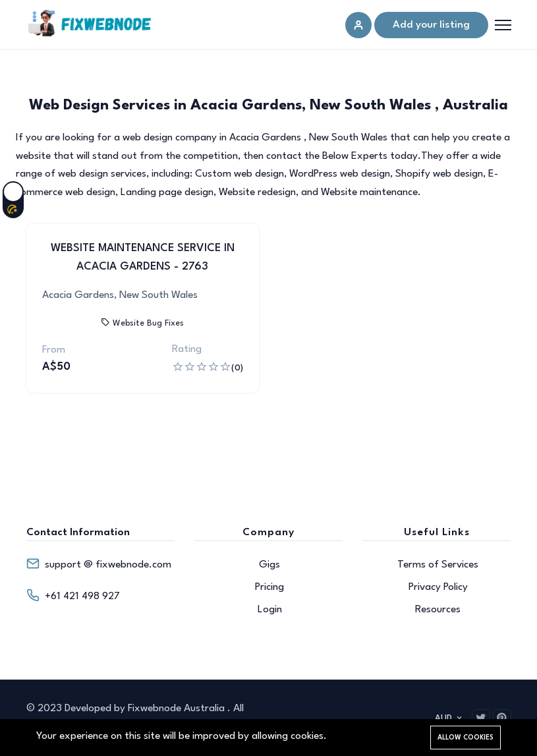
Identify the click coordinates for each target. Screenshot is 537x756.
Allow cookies (466, 738)
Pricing (269, 587)
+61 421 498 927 (82, 596)
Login (270, 610)
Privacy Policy (438, 587)
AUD (449, 718)
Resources (438, 610)
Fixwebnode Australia (178, 709)
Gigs (269, 565)
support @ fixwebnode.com (108, 565)
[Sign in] (358, 25)
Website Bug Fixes (142, 323)
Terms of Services (438, 565)
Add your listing (431, 25)
